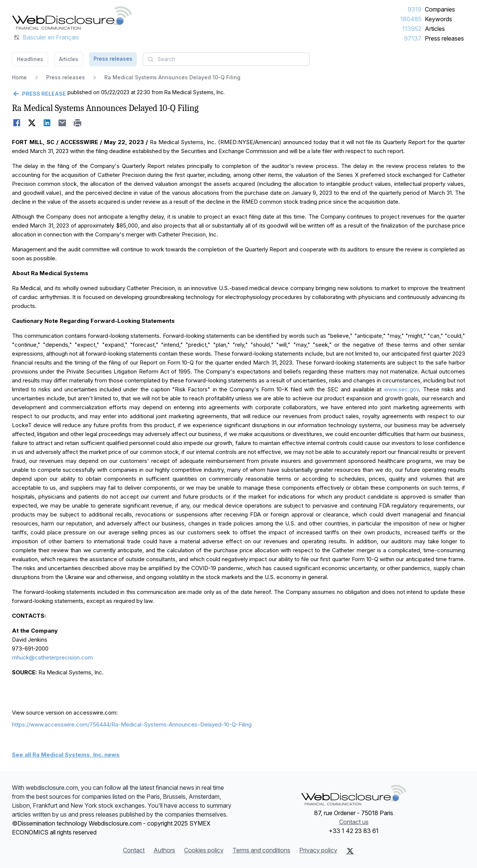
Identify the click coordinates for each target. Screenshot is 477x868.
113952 (412, 29)
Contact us (354, 822)
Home (19, 77)
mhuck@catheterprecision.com (52, 657)
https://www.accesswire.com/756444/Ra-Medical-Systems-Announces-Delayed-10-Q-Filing (132, 724)
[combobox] (226, 59)
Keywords (438, 19)
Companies (440, 9)
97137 (413, 38)
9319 (415, 9)
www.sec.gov (401, 389)
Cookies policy (204, 850)
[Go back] (39, 94)
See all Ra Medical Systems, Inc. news (66, 755)
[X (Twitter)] (350, 851)
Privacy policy (318, 850)
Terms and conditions (261, 850)
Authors (164, 850)
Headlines (30, 59)
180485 (411, 19)
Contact (134, 850)
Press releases (444, 38)
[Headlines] (72, 18)
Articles (435, 29)
